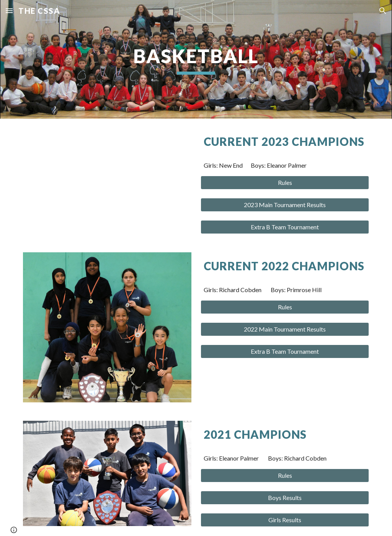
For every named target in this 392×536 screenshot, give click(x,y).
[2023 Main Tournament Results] (285, 205)
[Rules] (285, 183)
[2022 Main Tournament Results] (285, 329)
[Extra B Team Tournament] (285, 227)
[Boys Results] (285, 498)
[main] (196, 59)
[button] (9, 11)
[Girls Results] (285, 520)
